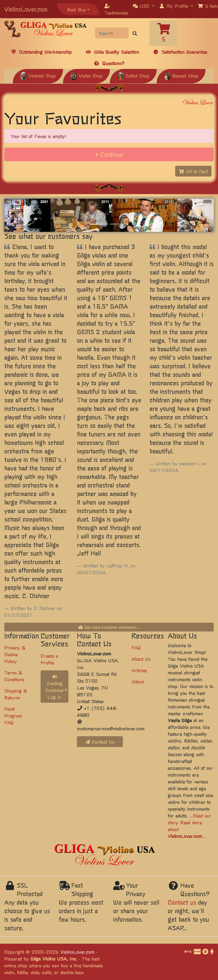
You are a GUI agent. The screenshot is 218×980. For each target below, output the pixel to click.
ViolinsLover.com (26, 9)
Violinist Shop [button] (38, 75)
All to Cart (193, 171)
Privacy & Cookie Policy (15, 654)
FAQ (136, 647)
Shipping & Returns (16, 694)
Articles (139, 670)
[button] (144, 6)
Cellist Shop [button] (133, 75)
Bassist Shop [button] (181, 75)
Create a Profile (49, 659)
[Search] (112, 33)
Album (138, 681)
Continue (109, 154)
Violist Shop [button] (86, 75)
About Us (141, 659)
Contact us (182, 902)
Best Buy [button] (76, 9)
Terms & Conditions (14, 676)
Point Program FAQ (13, 715)
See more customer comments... (109, 627)
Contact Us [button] (100, 742)
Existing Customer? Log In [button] (56, 687)
